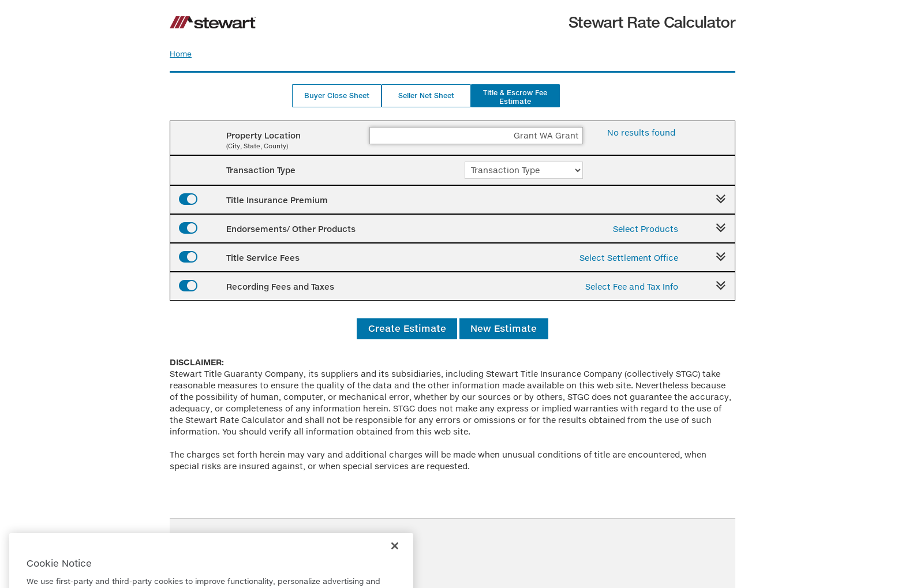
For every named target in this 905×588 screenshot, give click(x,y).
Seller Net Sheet (426, 95)
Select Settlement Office (629, 258)
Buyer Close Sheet (337, 95)
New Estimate (504, 328)
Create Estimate (407, 328)
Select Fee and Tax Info (632, 286)
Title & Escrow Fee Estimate (515, 97)
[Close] (395, 556)
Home (181, 54)
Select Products (646, 229)
